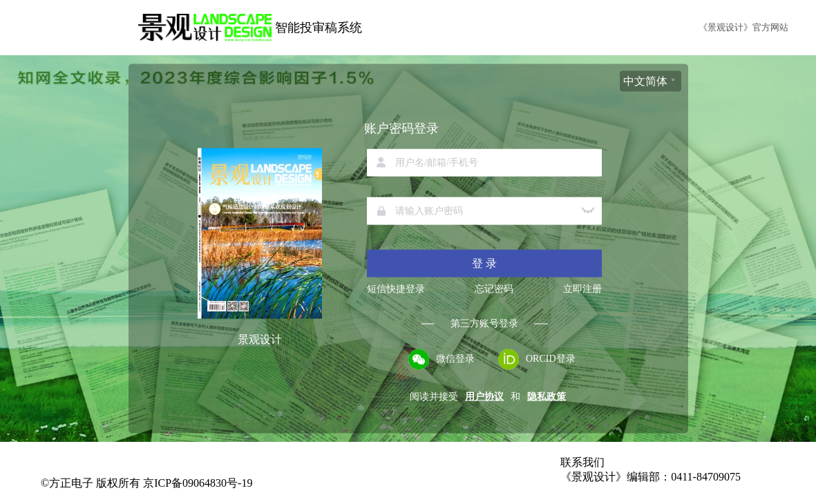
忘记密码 (494, 289)
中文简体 (645, 81)
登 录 (484, 263)
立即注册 (582, 289)
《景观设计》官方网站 (743, 27)
